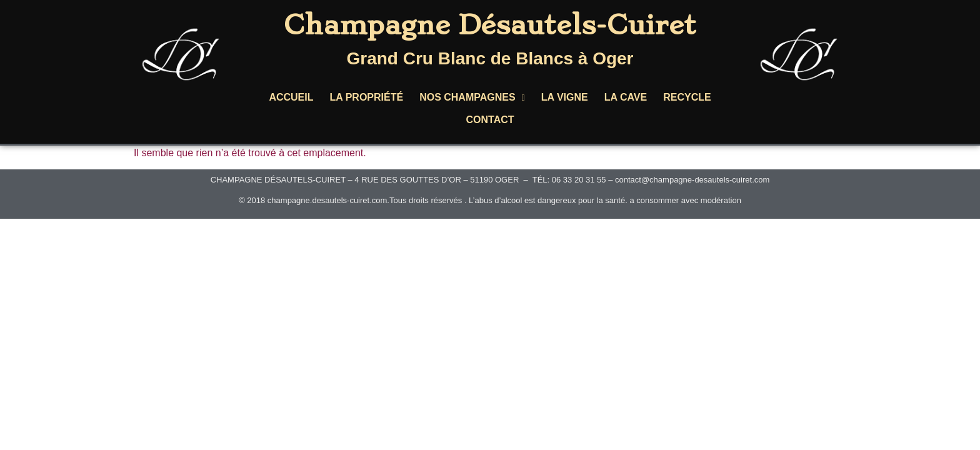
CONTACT (490, 120)
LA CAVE (626, 97)
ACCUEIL (291, 97)
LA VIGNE (565, 97)
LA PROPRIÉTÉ (366, 97)
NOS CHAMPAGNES (472, 97)
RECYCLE (687, 97)
